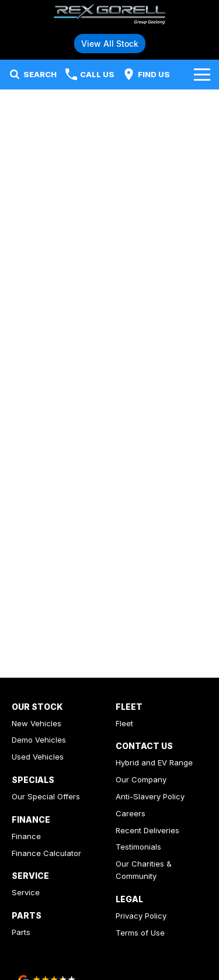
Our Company (141, 779)
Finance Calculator (46, 853)
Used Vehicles (38, 757)
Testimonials (138, 847)
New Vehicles (36, 723)
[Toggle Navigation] (202, 74)
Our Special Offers (46, 796)
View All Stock (110, 44)
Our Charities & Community (144, 870)
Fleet (124, 723)
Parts (21, 932)
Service (26, 892)
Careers (131, 813)
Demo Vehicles (39, 740)
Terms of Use (140, 933)
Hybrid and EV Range (154, 762)
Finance (26, 836)
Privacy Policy (141, 916)
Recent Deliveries (147, 830)
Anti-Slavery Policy (150, 796)
